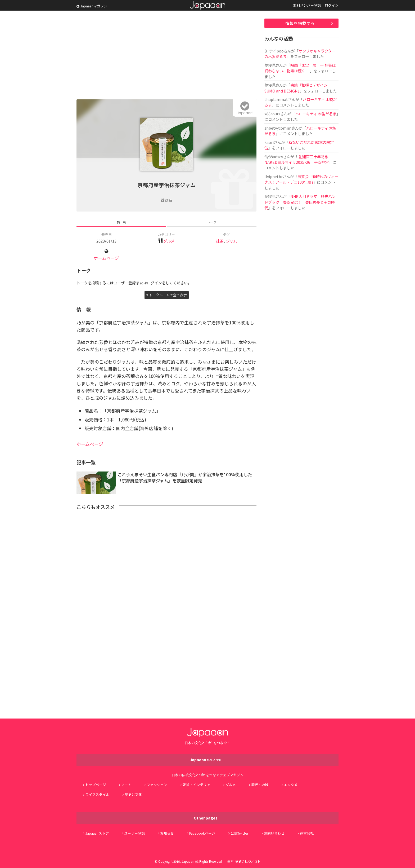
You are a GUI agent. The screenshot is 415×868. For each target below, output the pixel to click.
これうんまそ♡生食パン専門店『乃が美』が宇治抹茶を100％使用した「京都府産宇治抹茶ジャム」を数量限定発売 (185, 477)
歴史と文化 (133, 794)
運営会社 (307, 833)
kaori (269, 142)
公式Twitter (240, 833)
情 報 (121, 222)
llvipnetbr (274, 176)
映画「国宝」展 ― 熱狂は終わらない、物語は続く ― (300, 68)
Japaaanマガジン (92, 6)
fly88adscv (274, 157)
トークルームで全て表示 (167, 295)
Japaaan (207, 5)
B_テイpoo (274, 51)
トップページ (96, 785)
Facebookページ (202, 833)
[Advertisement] (166, 56)
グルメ (169, 241)
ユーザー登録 (134, 833)
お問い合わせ (274, 833)
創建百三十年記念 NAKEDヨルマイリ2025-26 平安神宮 (297, 159)
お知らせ (167, 833)
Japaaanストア (97, 833)
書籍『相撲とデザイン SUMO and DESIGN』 (296, 88)
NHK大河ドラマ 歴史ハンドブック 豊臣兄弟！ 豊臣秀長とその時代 (300, 202)
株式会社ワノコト (248, 861)
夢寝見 (270, 65)
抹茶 (220, 241)
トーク (212, 222)
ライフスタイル (97, 794)
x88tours (272, 114)
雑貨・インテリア (196, 785)
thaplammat (276, 99)
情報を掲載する (300, 23)
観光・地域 (260, 785)
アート (126, 785)
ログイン (332, 5)
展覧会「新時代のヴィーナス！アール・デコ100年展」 (301, 179)
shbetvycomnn (278, 128)
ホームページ (106, 258)
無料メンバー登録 (307, 5)
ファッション (157, 785)
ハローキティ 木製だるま (316, 114)
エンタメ (291, 785)
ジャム (231, 241)
